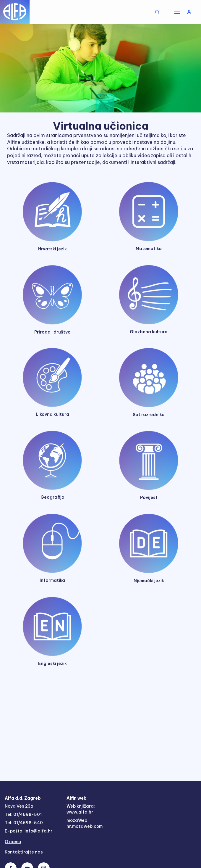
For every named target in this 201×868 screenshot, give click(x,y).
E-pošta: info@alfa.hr (29, 831)
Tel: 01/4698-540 (24, 823)
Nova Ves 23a (19, 806)
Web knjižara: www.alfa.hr (81, 809)
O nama (13, 842)
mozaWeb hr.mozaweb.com (85, 823)
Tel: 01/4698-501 (23, 814)
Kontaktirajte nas (24, 852)
